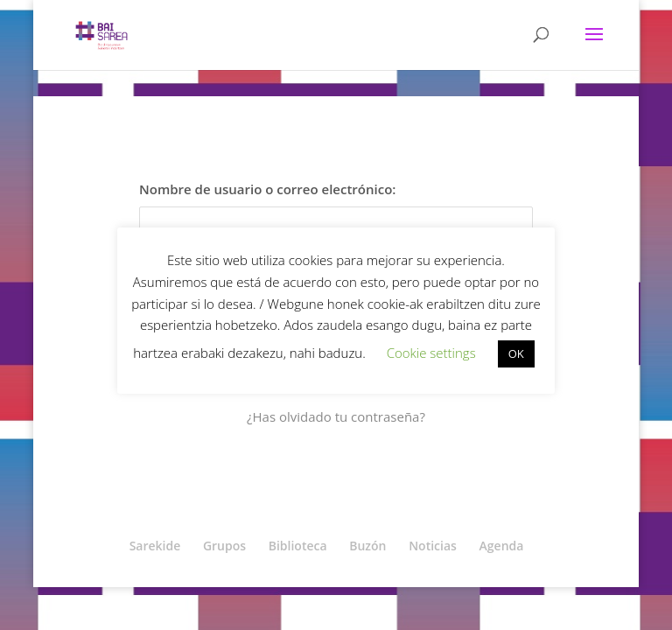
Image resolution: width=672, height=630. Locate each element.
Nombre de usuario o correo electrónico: (267, 189)
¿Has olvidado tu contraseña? (336, 416)
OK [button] (516, 353)
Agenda (502, 546)
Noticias (433, 546)
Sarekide (155, 546)
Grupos (224, 546)
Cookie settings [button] (431, 353)
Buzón (367, 546)
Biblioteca (298, 546)
